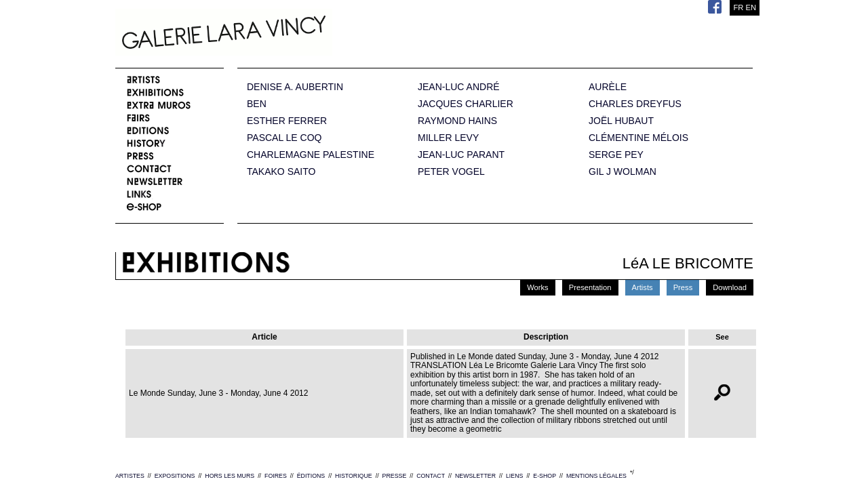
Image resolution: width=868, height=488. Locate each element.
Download (730, 287)
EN (751, 7)
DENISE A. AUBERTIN (295, 87)
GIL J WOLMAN (623, 172)
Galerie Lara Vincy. (292, 34)
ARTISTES (130, 476)
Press (683, 287)
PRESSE (395, 476)
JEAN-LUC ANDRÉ (459, 87)
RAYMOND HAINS (457, 121)
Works (538, 287)
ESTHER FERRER (287, 121)
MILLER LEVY (448, 138)
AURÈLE (608, 87)
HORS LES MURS (230, 476)
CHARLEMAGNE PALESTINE (311, 155)
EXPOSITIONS (175, 476)
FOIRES (276, 476)
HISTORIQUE (354, 476)
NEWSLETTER (475, 476)
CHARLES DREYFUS (635, 104)
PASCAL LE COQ (284, 138)
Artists (643, 287)
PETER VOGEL (451, 172)
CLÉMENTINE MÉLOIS (638, 138)
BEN (257, 104)
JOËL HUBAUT (621, 121)
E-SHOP (545, 476)
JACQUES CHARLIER (466, 104)
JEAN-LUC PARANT (461, 155)
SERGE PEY (616, 155)
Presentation (590, 287)
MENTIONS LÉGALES (596, 476)
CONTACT (431, 476)
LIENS (514, 476)
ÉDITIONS (311, 476)
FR (738, 7)
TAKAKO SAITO (281, 172)
